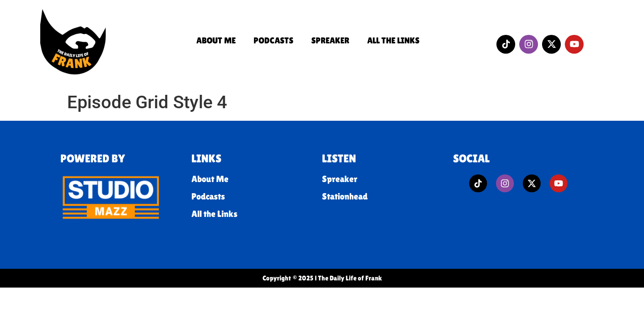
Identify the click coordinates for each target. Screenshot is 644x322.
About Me (216, 40)
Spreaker (330, 40)
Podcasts (273, 40)
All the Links (393, 40)
